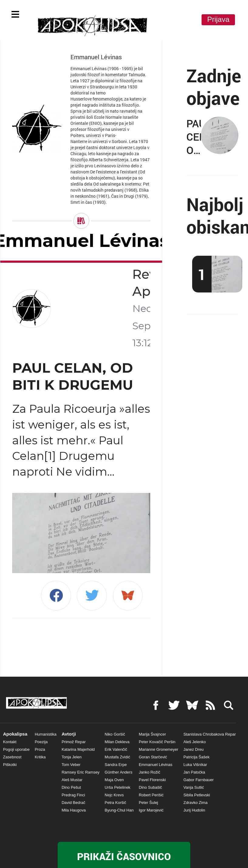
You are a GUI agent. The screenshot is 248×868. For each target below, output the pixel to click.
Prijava (218, 19)
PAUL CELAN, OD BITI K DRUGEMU (73, 376)
